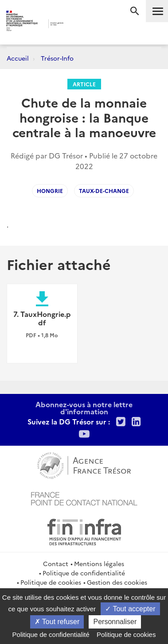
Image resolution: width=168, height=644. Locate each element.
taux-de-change (104, 191)
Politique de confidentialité (84, 573)
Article (84, 84)
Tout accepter (130, 609)
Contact (56, 563)
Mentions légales (99, 563)
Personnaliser (115, 622)
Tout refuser (57, 622)
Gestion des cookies (117, 582)
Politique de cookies (51, 582)
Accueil (18, 58)
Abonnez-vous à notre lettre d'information (84, 408)
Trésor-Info (57, 58)
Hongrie (50, 191)
